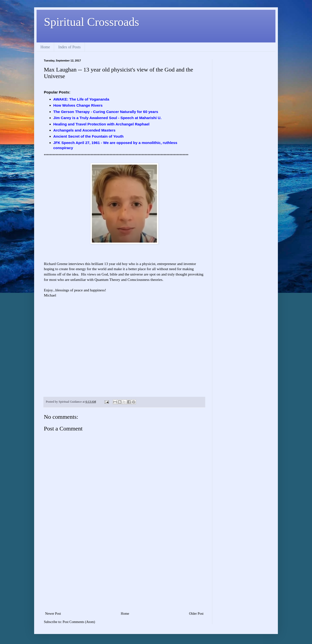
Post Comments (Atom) (79, 622)
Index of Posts (69, 47)
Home (45, 47)
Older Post (196, 614)
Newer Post (53, 614)
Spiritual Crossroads (92, 22)
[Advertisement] (124, 574)
